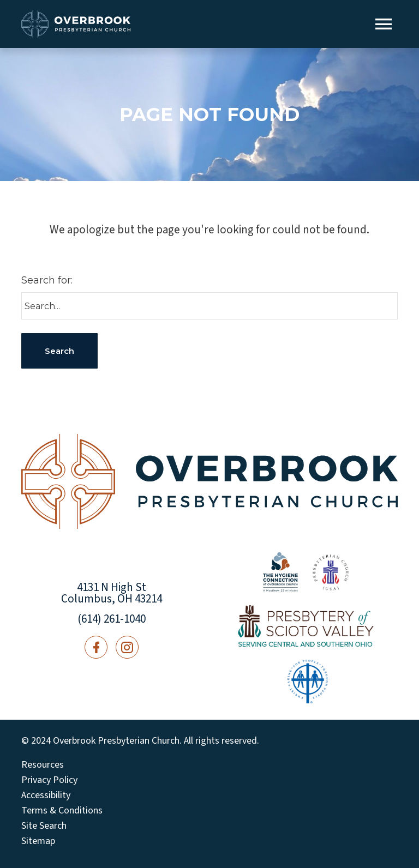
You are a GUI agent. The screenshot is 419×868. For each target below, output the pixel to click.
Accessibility (46, 795)
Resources (43, 765)
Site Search (44, 826)
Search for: (47, 280)
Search (59, 351)
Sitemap (38, 841)
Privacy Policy (49, 780)
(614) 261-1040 (112, 619)
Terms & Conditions (62, 811)
